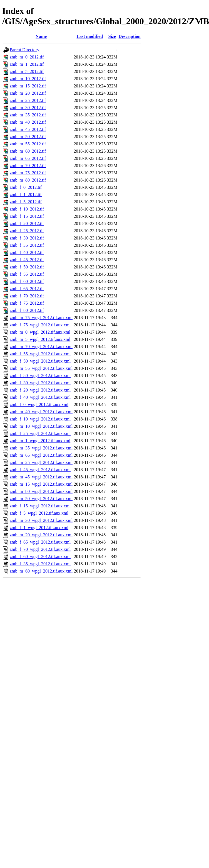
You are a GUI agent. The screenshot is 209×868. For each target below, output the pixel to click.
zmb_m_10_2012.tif (28, 79)
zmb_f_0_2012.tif (26, 187)
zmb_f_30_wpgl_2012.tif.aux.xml (40, 383)
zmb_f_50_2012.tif (27, 267)
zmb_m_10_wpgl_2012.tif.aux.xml (41, 426)
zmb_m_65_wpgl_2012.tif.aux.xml (41, 455)
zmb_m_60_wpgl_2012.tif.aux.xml (41, 571)
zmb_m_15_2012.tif (28, 86)
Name (41, 36)
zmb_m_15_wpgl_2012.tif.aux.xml (41, 484)
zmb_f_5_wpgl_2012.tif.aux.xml (39, 513)
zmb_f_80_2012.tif (27, 310)
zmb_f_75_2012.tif (27, 303)
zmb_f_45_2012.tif (27, 260)
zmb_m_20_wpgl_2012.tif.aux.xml (41, 535)
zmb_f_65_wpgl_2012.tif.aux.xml (40, 542)
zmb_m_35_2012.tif (28, 115)
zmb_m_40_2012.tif (28, 122)
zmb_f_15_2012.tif (27, 216)
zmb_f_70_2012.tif (27, 296)
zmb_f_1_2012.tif (26, 195)
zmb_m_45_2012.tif (28, 129)
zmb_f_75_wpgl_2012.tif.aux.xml (40, 325)
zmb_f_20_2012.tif (27, 223)
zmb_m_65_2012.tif (28, 158)
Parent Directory (24, 50)
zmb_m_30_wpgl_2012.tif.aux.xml (41, 520)
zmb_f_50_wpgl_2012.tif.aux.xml (40, 361)
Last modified (90, 36)
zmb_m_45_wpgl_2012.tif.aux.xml (41, 477)
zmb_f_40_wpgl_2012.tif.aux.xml (40, 397)
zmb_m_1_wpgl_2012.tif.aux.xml (40, 441)
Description (130, 36)
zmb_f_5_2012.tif (26, 202)
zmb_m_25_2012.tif (28, 100)
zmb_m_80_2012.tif (28, 180)
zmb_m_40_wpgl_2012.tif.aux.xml (41, 412)
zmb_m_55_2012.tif (28, 144)
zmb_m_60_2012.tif (28, 151)
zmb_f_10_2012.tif (27, 209)
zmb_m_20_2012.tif (28, 93)
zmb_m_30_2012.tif (28, 108)
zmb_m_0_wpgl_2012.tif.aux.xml (40, 332)
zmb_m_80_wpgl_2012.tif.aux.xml (41, 491)
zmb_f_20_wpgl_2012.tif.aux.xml (40, 390)
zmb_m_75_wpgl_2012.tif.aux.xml (41, 318)
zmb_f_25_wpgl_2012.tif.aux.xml (40, 433)
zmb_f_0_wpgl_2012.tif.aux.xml (39, 404)
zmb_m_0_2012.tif (27, 57)
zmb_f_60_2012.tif (27, 281)
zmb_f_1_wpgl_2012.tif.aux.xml (39, 528)
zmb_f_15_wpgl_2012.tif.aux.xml (40, 506)
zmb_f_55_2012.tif (27, 274)
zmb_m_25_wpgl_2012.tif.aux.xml (41, 462)
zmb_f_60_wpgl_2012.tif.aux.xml (40, 557)
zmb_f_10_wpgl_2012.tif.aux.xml (40, 419)
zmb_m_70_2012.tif (28, 166)
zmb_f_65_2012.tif (27, 289)
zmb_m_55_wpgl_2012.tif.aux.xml (41, 368)
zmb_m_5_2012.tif (27, 71)
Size (112, 36)
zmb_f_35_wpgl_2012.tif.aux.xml (40, 564)
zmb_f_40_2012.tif (27, 252)
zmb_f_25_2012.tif (27, 231)
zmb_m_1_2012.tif (27, 64)
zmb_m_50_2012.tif (28, 137)
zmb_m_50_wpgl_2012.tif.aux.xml (41, 499)
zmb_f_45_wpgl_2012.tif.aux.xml (40, 470)
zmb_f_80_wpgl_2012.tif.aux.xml (40, 376)
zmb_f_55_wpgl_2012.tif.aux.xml (40, 354)
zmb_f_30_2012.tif (27, 238)
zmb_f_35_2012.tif (27, 245)
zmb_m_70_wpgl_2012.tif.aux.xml (41, 347)
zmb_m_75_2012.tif (28, 173)
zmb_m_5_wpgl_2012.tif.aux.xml (40, 339)
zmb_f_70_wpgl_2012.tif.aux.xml (40, 549)
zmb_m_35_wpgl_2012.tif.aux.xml (41, 448)
